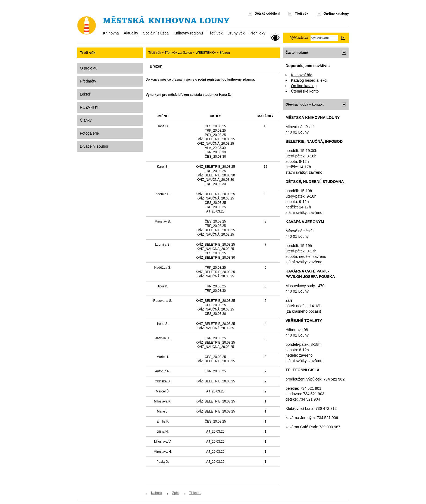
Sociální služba (156, 33)
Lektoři (86, 94)
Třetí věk (215, 33)
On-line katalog (304, 86)
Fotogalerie (89, 133)
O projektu (89, 68)
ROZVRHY (89, 107)
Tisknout (195, 493)
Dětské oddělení (267, 14)
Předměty (88, 81)
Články (86, 120)
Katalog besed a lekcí (309, 80)
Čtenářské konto (305, 91)
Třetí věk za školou (178, 53)
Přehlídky (257, 33)
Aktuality (131, 33)
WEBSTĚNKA (206, 53)
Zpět (176, 493)
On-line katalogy (336, 14)
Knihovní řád (302, 75)
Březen (225, 53)
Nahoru (156, 493)
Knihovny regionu (188, 33)
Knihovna (111, 33)
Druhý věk (236, 33)
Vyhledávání (299, 38)
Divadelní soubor (94, 146)
